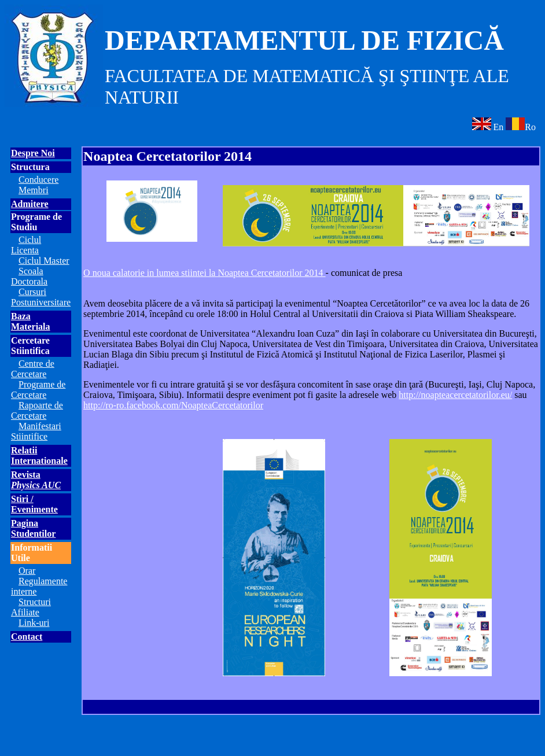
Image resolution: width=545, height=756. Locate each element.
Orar (27, 571)
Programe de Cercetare (38, 390)
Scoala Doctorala (29, 276)
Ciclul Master (44, 261)
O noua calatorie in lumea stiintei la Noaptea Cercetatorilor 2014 (205, 273)
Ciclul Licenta (26, 245)
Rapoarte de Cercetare (37, 410)
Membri (34, 190)
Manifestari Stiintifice (36, 431)
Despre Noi (33, 153)
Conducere (38, 180)
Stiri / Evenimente (34, 504)
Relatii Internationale (39, 456)
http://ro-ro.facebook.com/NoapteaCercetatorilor (173, 405)
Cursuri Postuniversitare (41, 297)
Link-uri (34, 623)
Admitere (30, 204)
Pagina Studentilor (33, 528)
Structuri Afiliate (31, 607)
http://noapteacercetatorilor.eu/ (455, 395)
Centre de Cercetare (33, 369)
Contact (27, 637)
